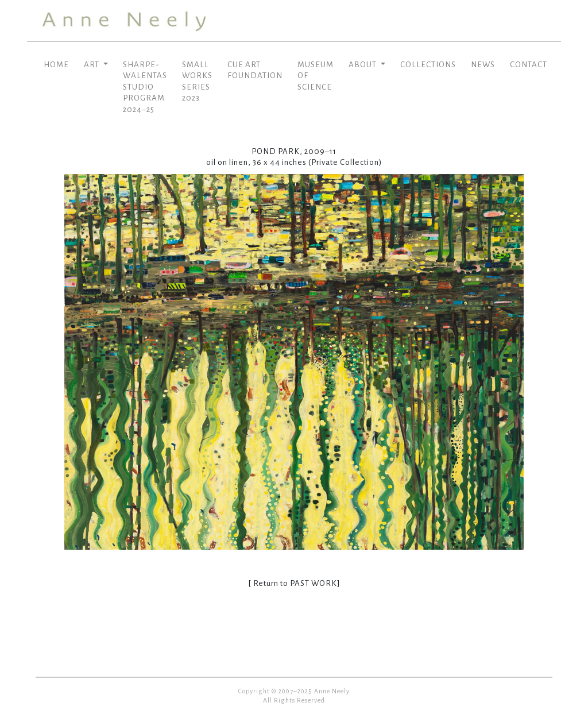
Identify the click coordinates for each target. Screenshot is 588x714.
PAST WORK (314, 583)
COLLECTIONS (428, 65)
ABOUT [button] (363, 65)
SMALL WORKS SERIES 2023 (197, 82)
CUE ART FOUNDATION (255, 70)
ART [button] (92, 65)
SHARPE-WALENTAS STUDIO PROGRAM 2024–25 (145, 87)
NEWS (483, 65)
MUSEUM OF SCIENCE (316, 76)
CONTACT (529, 65)
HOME (56, 65)
